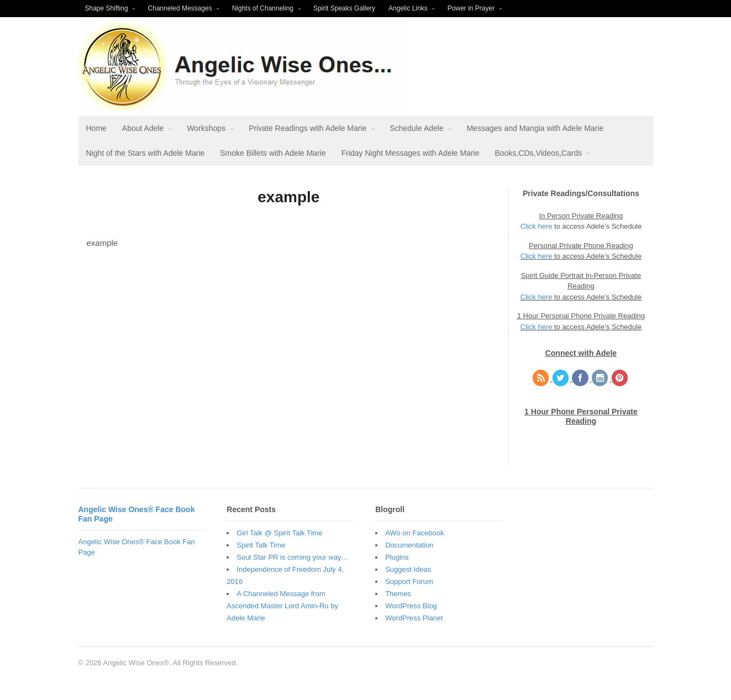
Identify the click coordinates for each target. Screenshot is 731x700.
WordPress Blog (411, 606)
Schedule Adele (416, 128)
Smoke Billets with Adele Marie (273, 153)
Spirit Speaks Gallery (344, 8)
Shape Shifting (107, 8)
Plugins (397, 557)
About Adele (143, 128)
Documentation (409, 545)
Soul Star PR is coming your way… (292, 557)
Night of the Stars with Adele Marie (146, 153)
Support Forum (409, 581)
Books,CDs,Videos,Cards (538, 153)
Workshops (206, 128)
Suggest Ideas (408, 569)
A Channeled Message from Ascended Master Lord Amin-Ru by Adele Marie (282, 606)
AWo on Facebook (414, 533)
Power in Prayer (471, 8)
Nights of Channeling (263, 8)
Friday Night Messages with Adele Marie (411, 153)
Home (96, 128)
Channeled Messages (180, 8)
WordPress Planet (414, 618)
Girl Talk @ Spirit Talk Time (279, 533)
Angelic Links (408, 8)
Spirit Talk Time (261, 545)
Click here (537, 226)
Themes (398, 594)
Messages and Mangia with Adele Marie (535, 128)
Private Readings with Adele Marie (307, 128)
